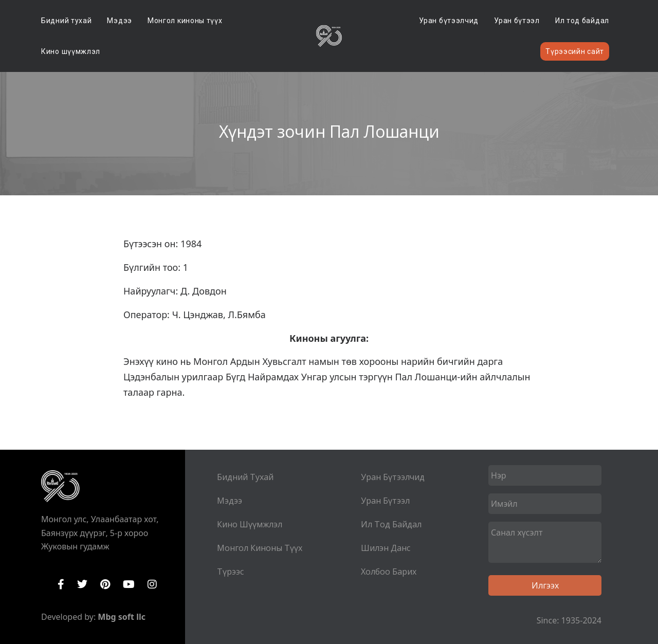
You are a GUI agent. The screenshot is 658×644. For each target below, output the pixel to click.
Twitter (82, 584)
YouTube (129, 584)
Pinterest (105, 584)
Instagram (152, 584)
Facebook (61, 584)
